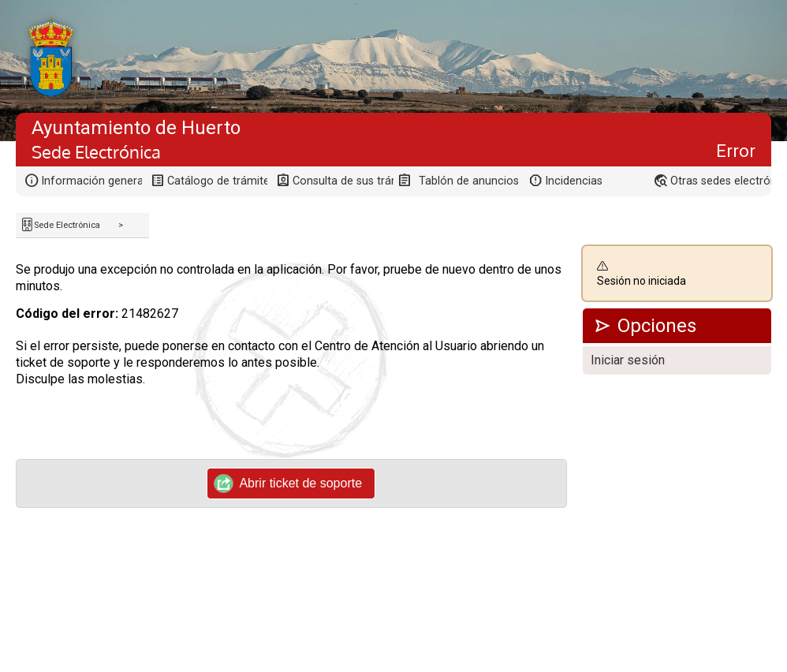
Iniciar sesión (628, 360)
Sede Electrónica (67, 225)
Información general (91, 181)
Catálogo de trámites (218, 181)
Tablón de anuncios (469, 181)
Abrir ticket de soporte (288, 483)
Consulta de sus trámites (343, 181)
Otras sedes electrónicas (721, 181)
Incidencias (574, 181)
